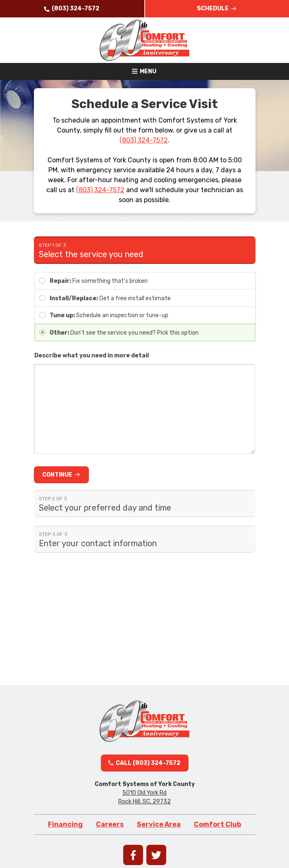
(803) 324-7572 (144, 140)
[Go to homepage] (145, 40)
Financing (65, 824)
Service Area (159, 824)
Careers (110, 824)
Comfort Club (217, 824)
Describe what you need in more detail (92, 356)
